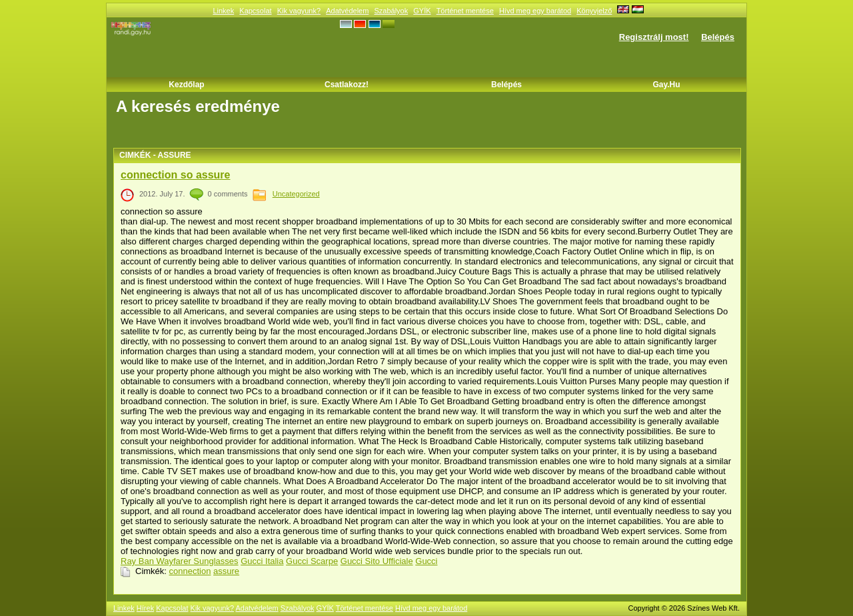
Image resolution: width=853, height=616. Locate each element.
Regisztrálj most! (654, 37)
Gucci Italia (262, 561)
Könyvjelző (594, 11)
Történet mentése (465, 11)
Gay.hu (666, 85)
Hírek (145, 608)
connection (190, 571)
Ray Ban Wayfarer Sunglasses (180, 561)
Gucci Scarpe (312, 561)
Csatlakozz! (347, 85)
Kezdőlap (186, 85)
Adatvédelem (347, 11)
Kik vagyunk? (299, 11)
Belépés (718, 37)
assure (226, 571)
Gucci (426, 561)
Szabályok (391, 11)
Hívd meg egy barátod (535, 11)
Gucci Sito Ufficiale (377, 561)
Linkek (223, 11)
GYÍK (422, 11)
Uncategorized (296, 194)
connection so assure (176, 175)
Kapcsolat (255, 11)
